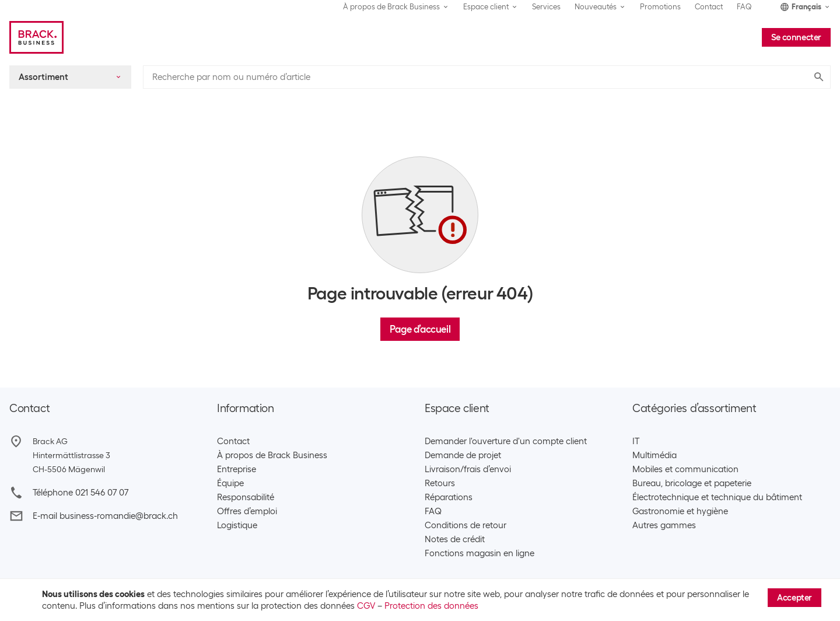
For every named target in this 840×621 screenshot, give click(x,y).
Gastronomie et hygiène (680, 511)
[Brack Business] (36, 37)
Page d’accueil (420, 329)
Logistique (237, 525)
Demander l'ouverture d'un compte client (506, 441)
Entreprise (237, 469)
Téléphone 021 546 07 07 (80, 493)
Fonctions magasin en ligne (480, 553)
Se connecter (796, 37)
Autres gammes (664, 525)
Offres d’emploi (247, 511)
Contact (709, 7)
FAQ (744, 7)
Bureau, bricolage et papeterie (692, 483)
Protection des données (431, 606)
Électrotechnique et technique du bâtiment (717, 497)
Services (546, 7)
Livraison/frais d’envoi (468, 469)
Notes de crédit (455, 539)
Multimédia (654, 455)
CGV (366, 606)
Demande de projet (463, 455)
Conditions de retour (466, 525)
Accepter (794, 598)
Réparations (449, 497)
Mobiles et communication (685, 469)
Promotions (660, 7)
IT (636, 441)
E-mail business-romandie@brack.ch (105, 516)
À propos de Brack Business (272, 455)
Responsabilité (246, 497)
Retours (440, 483)
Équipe (230, 483)
